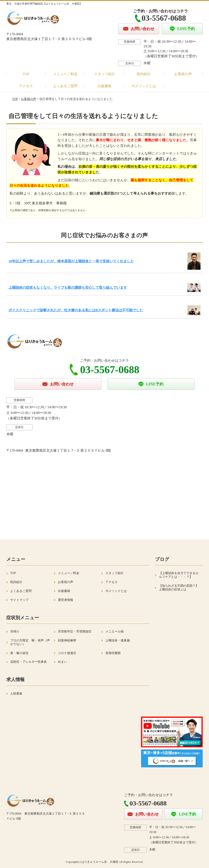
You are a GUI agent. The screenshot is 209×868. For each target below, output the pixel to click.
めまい (62, 662)
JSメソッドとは (144, 86)
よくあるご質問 (65, 86)
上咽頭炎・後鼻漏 (118, 640)
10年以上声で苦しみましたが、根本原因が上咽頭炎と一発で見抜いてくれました (71, 261)
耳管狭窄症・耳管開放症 (75, 632)
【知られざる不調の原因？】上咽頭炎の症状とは (179, 588)
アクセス (26, 86)
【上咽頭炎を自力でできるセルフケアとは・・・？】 (179, 575)
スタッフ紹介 (104, 74)
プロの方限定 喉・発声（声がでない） (30, 642)
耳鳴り (15, 632)
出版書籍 (104, 86)
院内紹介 (144, 74)
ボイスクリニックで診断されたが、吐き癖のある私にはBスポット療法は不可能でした (76, 310)
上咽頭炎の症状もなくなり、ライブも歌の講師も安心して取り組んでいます (68, 287)
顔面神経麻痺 (67, 640)
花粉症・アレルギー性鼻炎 (29, 662)
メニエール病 (115, 632)
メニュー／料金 (65, 74)
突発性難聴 (113, 653)
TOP (26, 74)
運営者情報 (66, 600)
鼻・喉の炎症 (19, 653)
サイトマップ (19, 600)
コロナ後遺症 (67, 653)
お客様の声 (183, 74)
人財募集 (16, 694)
